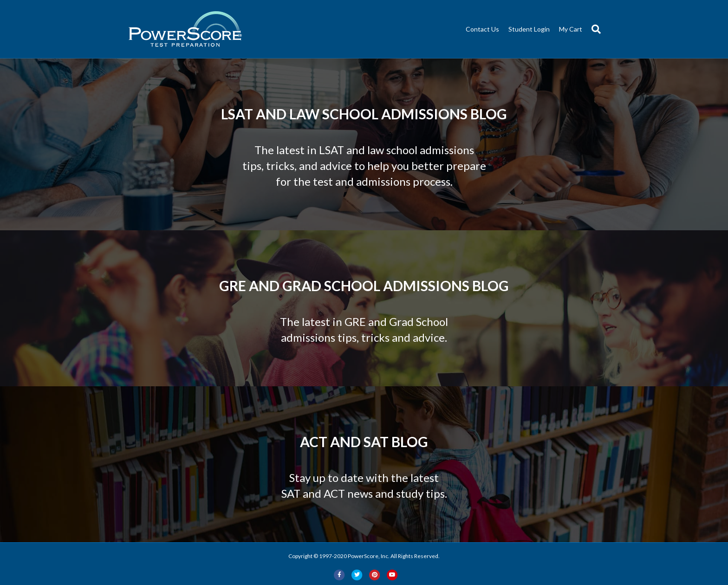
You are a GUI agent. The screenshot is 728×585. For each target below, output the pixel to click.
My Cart (571, 29)
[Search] (594, 29)
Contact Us (482, 29)
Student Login (529, 29)
